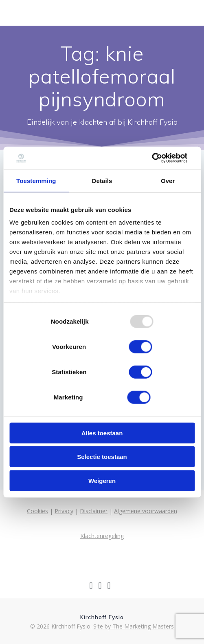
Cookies (37, 511)
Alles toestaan (102, 433)
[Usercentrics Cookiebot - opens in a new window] (152, 158)
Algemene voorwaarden (146, 511)
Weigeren (102, 480)
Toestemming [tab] (36, 180)
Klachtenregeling (102, 536)
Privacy (64, 511)
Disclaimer (94, 511)
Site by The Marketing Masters (134, 626)
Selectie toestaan (102, 457)
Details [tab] (102, 180)
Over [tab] (168, 180)
